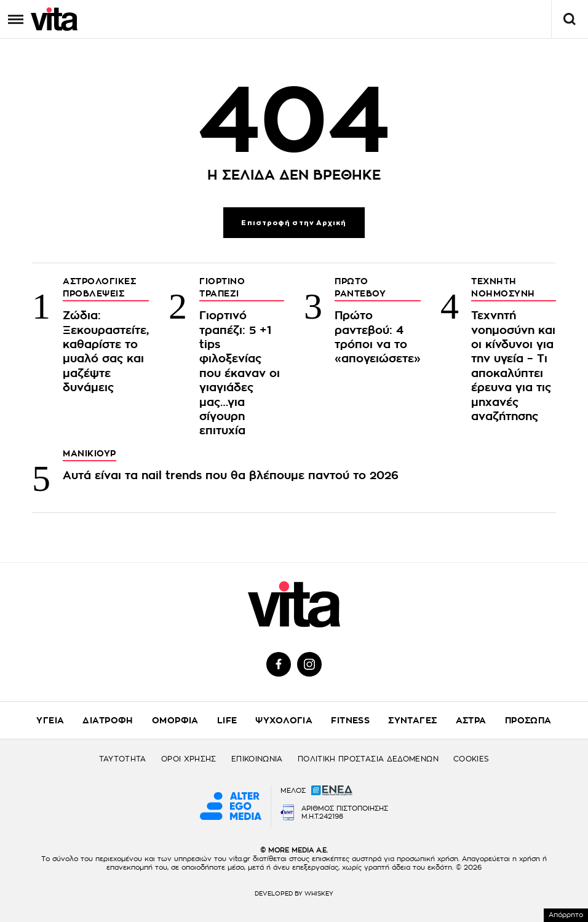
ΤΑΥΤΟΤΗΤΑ (123, 759)
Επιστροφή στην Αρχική (294, 223)
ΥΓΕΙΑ (50, 720)
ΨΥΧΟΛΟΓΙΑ (284, 720)
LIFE (227, 720)
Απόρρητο (566, 915)
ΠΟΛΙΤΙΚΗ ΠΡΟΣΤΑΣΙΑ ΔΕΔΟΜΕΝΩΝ (368, 759)
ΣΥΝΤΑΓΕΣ (412, 720)
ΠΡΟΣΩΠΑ (528, 720)
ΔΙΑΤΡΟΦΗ (108, 720)
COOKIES (471, 759)
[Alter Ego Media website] (231, 807)
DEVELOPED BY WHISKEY (294, 894)
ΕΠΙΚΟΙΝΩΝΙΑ (257, 759)
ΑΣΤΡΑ (471, 720)
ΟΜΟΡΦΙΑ (175, 720)
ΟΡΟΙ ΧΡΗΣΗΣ (189, 759)
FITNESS (350, 720)
